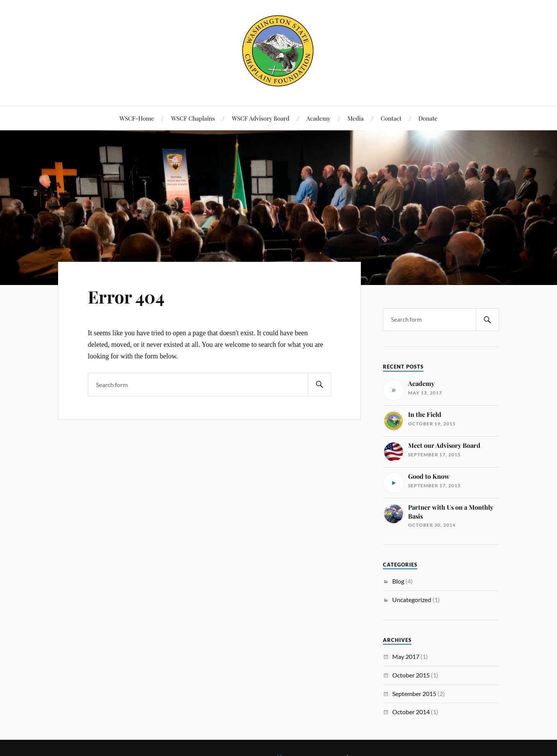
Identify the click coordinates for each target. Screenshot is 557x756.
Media (355, 118)
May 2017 (406, 656)
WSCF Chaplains (193, 118)
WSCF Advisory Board (261, 118)
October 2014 (411, 712)
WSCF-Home (137, 118)
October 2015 (411, 675)
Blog (398, 581)
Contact (391, 118)
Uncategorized (412, 600)
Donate (428, 118)
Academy (318, 118)
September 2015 (414, 694)
